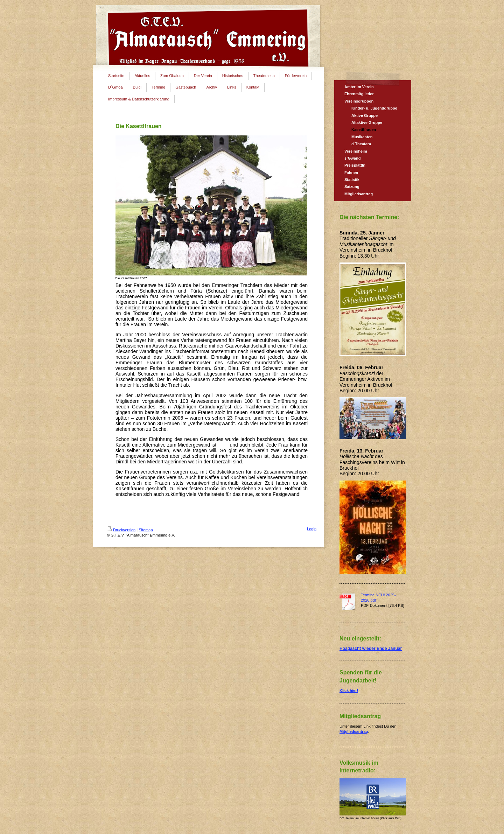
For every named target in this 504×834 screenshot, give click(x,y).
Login (312, 529)
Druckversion (121, 530)
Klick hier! (349, 691)
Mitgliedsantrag (354, 731)
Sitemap (146, 530)
